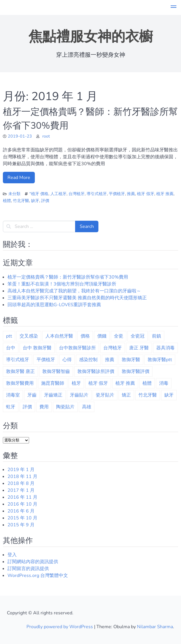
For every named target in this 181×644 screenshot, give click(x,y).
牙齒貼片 (79, 395)
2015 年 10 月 (22, 518)
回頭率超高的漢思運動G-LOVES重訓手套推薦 (54, 305)
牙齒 (32, 395)
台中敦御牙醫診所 (77, 348)
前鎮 (157, 336)
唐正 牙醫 (139, 348)
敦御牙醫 (131, 360)
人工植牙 (58, 194)
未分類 (14, 194)
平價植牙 (117, 194)
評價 (45, 201)
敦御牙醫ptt (160, 360)
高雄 (87, 407)
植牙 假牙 (146, 194)
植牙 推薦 (165, 194)
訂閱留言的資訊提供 (28, 569)
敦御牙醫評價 (136, 371)
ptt (9, 336)
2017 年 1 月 (21, 490)
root (46, 136)
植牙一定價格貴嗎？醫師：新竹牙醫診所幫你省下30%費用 (68, 277)
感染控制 (88, 360)
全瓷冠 (138, 336)
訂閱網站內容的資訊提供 (33, 562)
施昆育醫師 (53, 383)
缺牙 (35, 201)
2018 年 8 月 (21, 483)
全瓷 (119, 336)
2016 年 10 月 (22, 504)
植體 (7, 201)
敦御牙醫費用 (20, 383)
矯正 (126, 395)
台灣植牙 (77, 194)
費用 (44, 407)
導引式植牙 (97, 194)
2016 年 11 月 (22, 497)
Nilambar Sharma (155, 627)
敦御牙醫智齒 (56, 371)
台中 (11, 348)
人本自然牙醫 (59, 336)
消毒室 (13, 395)
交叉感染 (29, 336)
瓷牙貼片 (105, 395)
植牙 (76, 383)
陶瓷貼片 (65, 407)
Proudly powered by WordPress (60, 627)
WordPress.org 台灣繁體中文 (38, 576)
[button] (174, 7)
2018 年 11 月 (22, 477)
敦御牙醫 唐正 (20, 371)
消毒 (164, 383)
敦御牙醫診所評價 (96, 371)
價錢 (102, 336)
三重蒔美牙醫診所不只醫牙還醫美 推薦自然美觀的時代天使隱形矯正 (77, 298)
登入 (12, 555)
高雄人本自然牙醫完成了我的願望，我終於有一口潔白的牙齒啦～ (74, 291)
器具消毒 (165, 348)
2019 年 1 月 (21, 470)
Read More (19, 178)
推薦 (131, 194)
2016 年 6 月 (21, 511)
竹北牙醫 (21, 201)
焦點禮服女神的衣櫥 (91, 37)
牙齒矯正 (53, 395)
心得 (67, 360)
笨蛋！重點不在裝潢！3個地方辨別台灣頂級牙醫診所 (62, 284)
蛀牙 (11, 407)
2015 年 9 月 (21, 525)
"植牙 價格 (39, 194)
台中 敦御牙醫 (37, 348)
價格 (85, 336)
